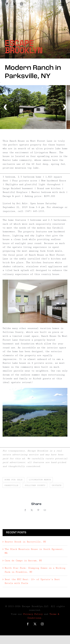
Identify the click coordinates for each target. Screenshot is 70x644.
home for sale (13, 480)
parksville (11, 485)
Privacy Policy (33, 614)
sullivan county (35, 485)
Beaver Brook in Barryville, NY (25, 542)
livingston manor (40, 480)
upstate (57, 485)
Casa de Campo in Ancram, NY (23, 561)
